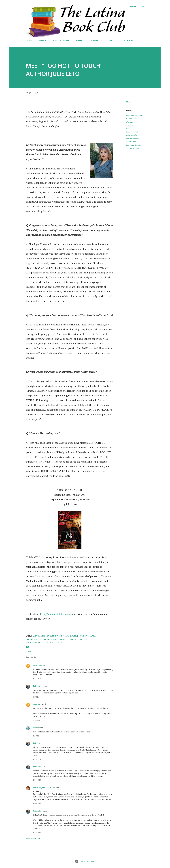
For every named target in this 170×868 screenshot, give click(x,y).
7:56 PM (36, 720)
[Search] (133, 7)
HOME (28, 40)
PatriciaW (37, 665)
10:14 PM (37, 780)
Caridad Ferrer (132, 119)
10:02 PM (37, 736)
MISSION (41, 40)
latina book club (132, 132)
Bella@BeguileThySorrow (44, 787)
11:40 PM (37, 803)
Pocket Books (131, 142)
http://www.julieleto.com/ (55, 614)
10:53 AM (37, 832)
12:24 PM (37, 679)
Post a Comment (34, 838)
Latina (129, 129)
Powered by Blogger (85, 861)
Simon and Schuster (134, 145)
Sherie (36, 728)
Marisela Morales (133, 139)
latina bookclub (132, 135)
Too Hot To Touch (133, 148)
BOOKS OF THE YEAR (60, 40)
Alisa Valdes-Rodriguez (135, 115)
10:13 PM (37, 759)
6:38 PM (37, 697)
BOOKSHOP (127, 40)
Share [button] (129, 102)
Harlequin (130, 122)
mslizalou (37, 704)
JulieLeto (37, 686)
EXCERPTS (79, 40)
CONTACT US (95, 40)
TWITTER (111, 40)
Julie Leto (130, 125)
